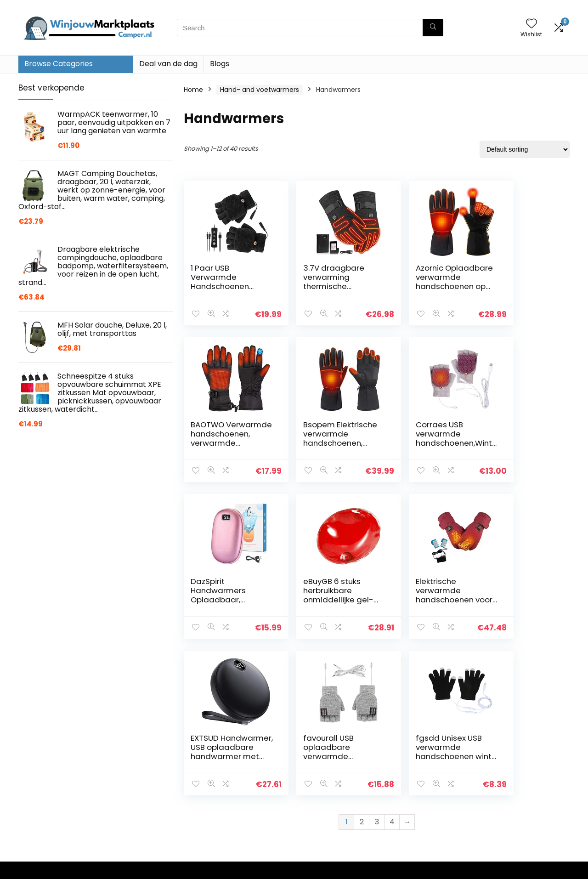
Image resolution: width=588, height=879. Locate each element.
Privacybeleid (318, 754)
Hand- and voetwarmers (260, 90)
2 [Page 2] (362, 665)
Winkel (218, 766)
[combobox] (483, 756)
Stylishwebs (102, 868)
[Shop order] (525, 149)
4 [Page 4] (392, 665)
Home (193, 90)
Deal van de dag (168, 64)
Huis (214, 754)
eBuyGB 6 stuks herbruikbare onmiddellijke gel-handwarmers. (515, 443)
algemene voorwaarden (336, 766)
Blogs (220, 64)
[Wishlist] (531, 24)
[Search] (433, 28)
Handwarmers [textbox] (480, 756)
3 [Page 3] (377, 665)
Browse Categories (59, 64)
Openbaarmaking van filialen (332, 783)
